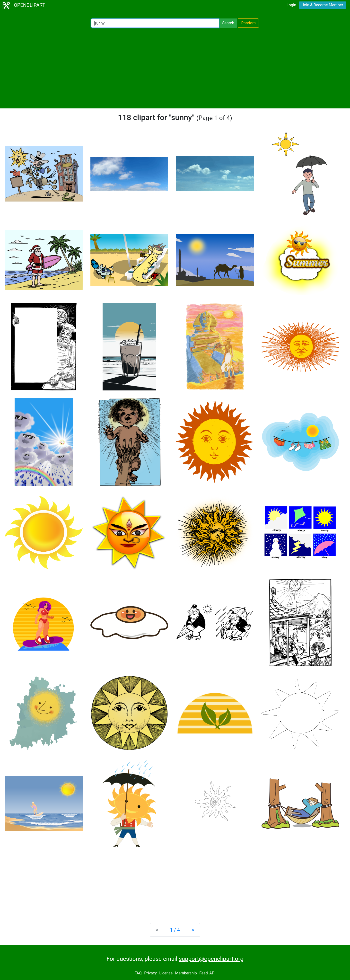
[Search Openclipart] (155, 23)
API (212, 973)
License (166, 973)
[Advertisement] (175, 68)
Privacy (150, 973)
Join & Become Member (323, 5)
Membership (186, 973)
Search (228, 23)
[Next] (193, 930)
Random (248, 23)
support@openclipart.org (211, 959)
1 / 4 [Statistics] (175, 930)
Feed (204, 973)
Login (291, 5)
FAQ (138, 973)
